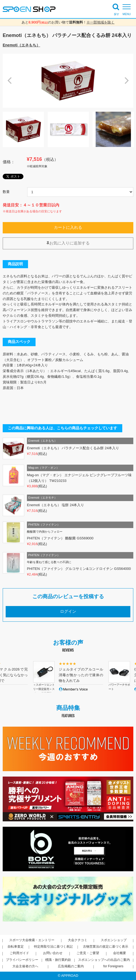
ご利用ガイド (19, 953)
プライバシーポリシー (22, 960)
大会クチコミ (78, 940)
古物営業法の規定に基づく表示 (106, 947)
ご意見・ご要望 (88, 953)
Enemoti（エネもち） (21, 45)
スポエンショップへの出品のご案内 (104, 960)
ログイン (68, 611)
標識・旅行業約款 (58, 960)
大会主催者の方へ (25, 966)
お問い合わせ (53, 953)
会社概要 (120, 953)
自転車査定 (16, 947)
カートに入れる (68, 227)
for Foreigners (113, 966)
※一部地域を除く (100, 22)
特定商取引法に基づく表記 (53, 947)
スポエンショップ (114, 940)
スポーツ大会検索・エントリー (32, 940)
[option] (68, 81)
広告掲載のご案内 (71, 966)
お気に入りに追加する (68, 243)
